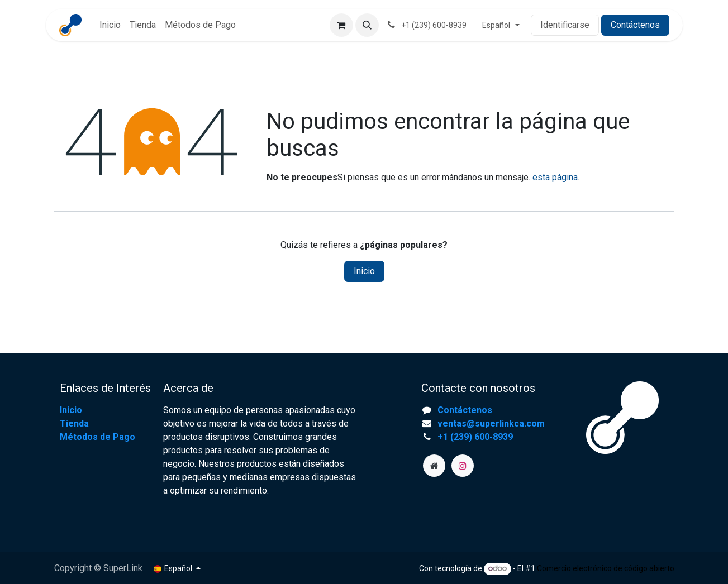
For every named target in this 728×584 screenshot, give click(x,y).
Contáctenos (635, 25)
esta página (555, 177)
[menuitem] (110, 25)
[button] (367, 25)
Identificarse (565, 25)
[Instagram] (463, 466)
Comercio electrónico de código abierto (606, 568)
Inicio (364, 271)
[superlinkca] (434, 466)
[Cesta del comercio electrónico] (341, 25)
